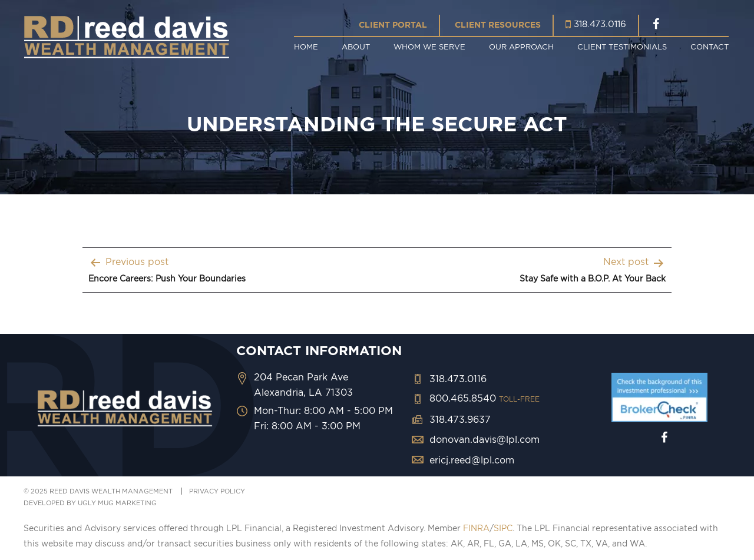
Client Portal (393, 25)
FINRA (476, 528)
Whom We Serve (429, 47)
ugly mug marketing (117, 503)
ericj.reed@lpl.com (472, 460)
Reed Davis (127, 37)
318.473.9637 (460, 419)
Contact (710, 47)
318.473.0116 (600, 24)
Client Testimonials (622, 47)
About (356, 47)
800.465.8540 (485, 398)
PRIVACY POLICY (217, 491)
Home (306, 47)
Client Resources (498, 25)
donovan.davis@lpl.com (485, 439)
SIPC (503, 528)
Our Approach (521, 47)
